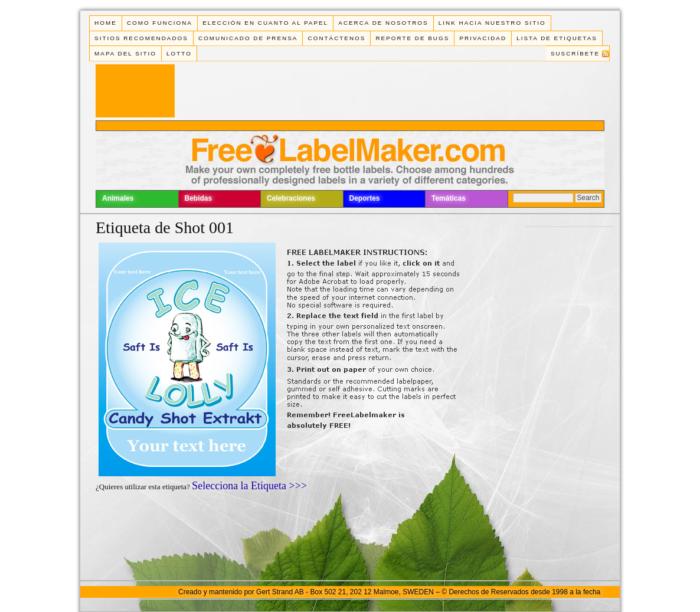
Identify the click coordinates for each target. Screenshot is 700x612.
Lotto (179, 53)
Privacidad (483, 38)
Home (106, 23)
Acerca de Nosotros (383, 23)
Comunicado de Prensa (248, 38)
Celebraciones (291, 198)
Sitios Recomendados (141, 38)
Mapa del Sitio (125, 53)
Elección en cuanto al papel (265, 23)
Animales (118, 198)
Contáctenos (337, 38)
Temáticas (449, 198)
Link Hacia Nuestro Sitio (492, 23)
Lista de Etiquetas (557, 38)
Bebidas (199, 198)
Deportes (365, 198)
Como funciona (160, 23)
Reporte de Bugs (412, 38)
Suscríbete (575, 53)
